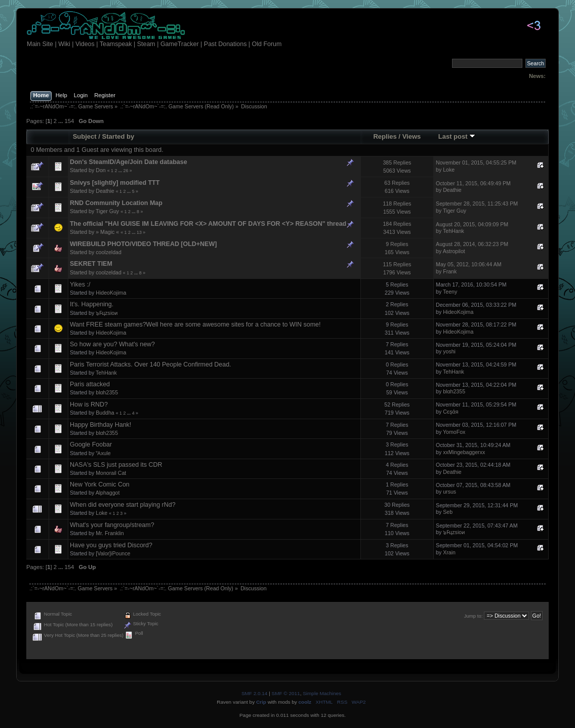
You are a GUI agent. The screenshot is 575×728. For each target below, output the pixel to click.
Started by (118, 136)
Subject (85, 136)
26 (126, 171)
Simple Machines (322, 693)
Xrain (449, 552)
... (61, 121)
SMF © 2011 (286, 693)
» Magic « (107, 232)
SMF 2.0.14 (255, 693)
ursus (449, 492)
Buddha (105, 413)
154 (70, 121)
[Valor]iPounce (113, 553)
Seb (448, 512)
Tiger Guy (107, 211)
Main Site (40, 44)
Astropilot (454, 251)
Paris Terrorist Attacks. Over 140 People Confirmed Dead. (151, 365)
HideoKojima (111, 293)
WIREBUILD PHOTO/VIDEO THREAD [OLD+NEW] (143, 244)
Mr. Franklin (110, 533)
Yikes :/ (80, 285)
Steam (146, 44)
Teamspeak (116, 44)
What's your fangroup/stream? (112, 525)
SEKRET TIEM (91, 264)
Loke (449, 170)
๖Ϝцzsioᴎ (107, 313)
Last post (457, 136)
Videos (85, 44)
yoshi (449, 351)
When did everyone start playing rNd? (123, 505)
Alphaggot (108, 493)
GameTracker (180, 44)
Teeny (450, 292)
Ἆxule (103, 453)
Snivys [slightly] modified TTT (115, 183)
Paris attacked (90, 384)
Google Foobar (91, 444)
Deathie (105, 191)
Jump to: (474, 616)
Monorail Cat (111, 473)
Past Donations (225, 44)
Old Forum (267, 44)
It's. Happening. (92, 304)
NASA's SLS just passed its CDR (116, 465)
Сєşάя (450, 412)
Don (100, 170)
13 (139, 232)
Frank (450, 271)
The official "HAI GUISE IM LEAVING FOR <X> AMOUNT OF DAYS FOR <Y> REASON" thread (208, 224)
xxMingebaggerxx (464, 452)
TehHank (454, 231)
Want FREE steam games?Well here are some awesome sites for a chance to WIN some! (195, 325)
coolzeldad (109, 252)
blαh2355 (107, 392)
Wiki (64, 44)
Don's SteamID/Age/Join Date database (129, 162)
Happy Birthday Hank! (100, 425)
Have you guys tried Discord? (111, 545)
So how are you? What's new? (112, 344)
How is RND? (89, 405)
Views (412, 136)
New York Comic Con (100, 484)
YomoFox (454, 432)
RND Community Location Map (116, 203)
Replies (385, 136)
